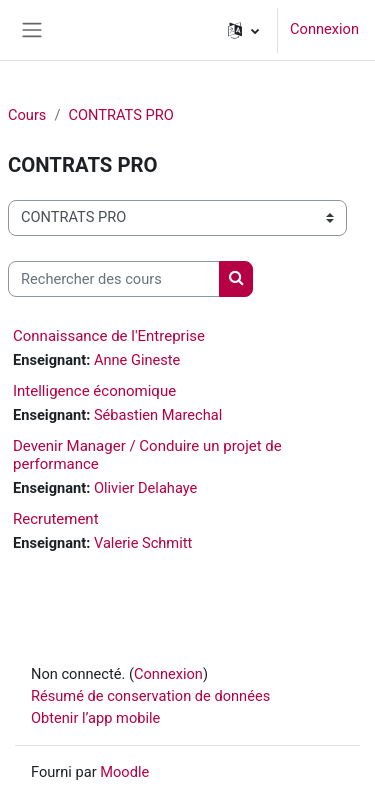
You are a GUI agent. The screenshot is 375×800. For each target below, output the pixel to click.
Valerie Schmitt (143, 543)
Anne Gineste (137, 360)
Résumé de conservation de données (150, 696)
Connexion (324, 29)
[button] (243, 30)
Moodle (124, 772)
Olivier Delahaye (145, 488)
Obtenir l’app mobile (95, 718)
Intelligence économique (94, 391)
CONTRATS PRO (120, 115)
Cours (27, 115)
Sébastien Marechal (158, 415)
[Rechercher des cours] (114, 279)
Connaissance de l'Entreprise (109, 336)
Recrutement (56, 519)
